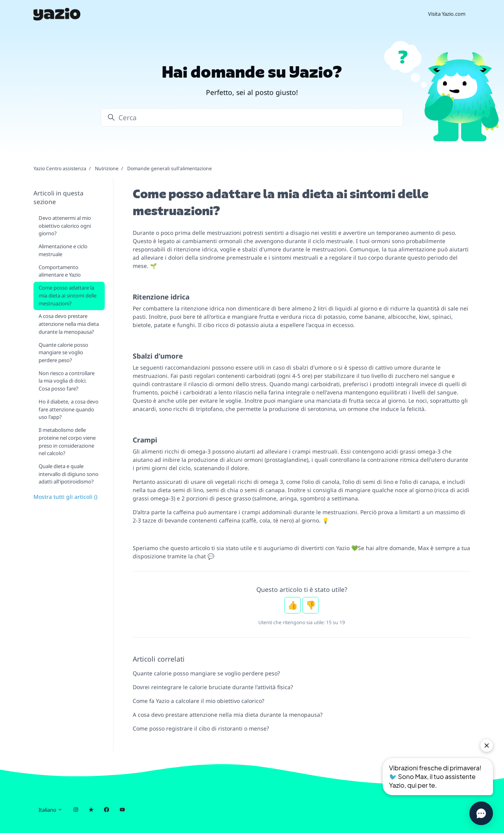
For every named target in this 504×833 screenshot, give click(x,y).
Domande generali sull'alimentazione (170, 168)
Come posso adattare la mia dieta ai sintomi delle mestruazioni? (68, 295)
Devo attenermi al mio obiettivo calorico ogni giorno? (65, 226)
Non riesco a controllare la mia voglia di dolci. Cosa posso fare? (67, 381)
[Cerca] (252, 117)
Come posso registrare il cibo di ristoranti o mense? (201, 728)
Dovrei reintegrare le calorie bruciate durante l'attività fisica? (213, 687)
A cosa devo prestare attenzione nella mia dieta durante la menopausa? (228, 715)
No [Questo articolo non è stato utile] (311, 605)
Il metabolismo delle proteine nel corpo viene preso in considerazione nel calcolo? (67, 442)
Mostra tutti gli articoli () (65, 497)
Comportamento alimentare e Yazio (60, 271)
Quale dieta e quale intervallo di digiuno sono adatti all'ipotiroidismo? (69, 474)
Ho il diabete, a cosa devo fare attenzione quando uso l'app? (69, 409)
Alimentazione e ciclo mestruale (63, 250)
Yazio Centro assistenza (60, 168)
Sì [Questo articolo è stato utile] (293, 605)
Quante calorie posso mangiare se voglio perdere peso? (206, 673)
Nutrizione (107, 168)
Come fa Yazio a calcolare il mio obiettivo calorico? (198, 701)
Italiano (51, 810)
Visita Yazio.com (447, 14)
